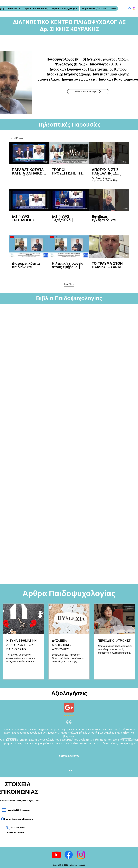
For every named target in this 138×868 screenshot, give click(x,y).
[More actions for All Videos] (17, 138)
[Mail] (4, 810)
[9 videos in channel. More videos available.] (69, 208)
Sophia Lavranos (69, 756)
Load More (69, 284)
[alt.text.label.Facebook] (130, 8)
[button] (17, 138)
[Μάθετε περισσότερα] (88, 92)
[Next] (126, 739)
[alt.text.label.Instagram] (134, 8)
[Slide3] (72, 770)
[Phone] (8, 828)
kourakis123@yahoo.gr (19, 810)
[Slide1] (67, 770)
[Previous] (12, 739)
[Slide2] (69, 770)
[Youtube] (56, 855)
